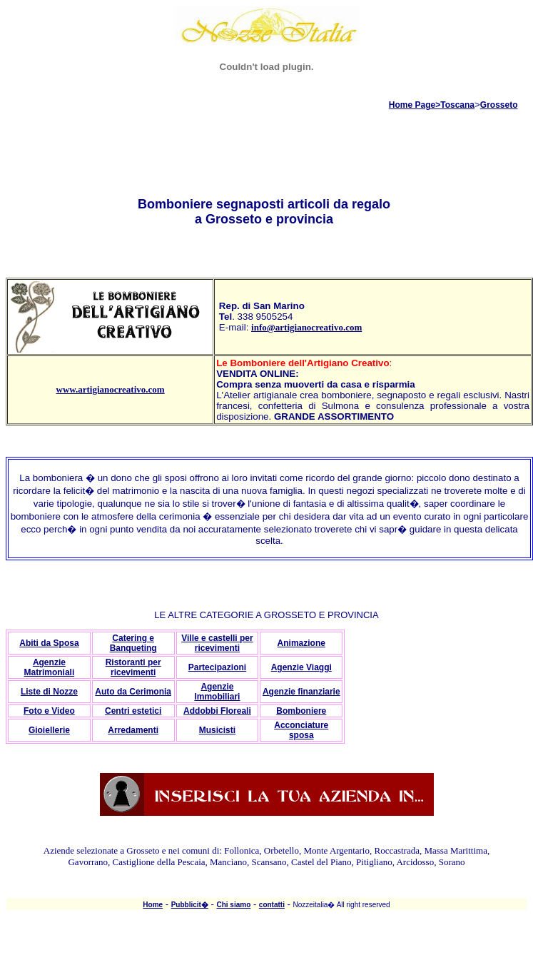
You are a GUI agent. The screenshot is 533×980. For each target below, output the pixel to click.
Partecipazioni (217, 667)
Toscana (457, 105)
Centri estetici (133, 711)
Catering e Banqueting (133, 643)
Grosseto (499, 105)
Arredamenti (133, 730)
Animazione (301, 643)
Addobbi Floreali (217, 711)
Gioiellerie (49, 730)
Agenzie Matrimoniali (50, 667)
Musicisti (217, 730)
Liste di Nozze (49, 692)
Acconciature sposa (301, 730)
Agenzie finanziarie (301, 692)
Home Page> (415, 105)
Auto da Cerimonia (133, 692)
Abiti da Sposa (49, 643)
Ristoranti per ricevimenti (133, 667)
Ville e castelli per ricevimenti (217, 643)
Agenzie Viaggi (301, 667)
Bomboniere (301, 711)
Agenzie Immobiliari (217, 692)
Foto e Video (49, 711)
